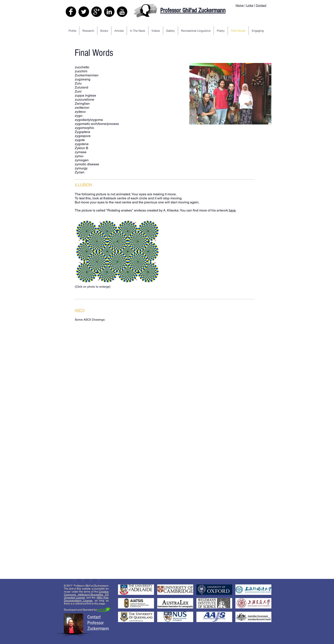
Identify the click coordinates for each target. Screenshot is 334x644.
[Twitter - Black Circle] (84, 12)
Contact (261, 5)
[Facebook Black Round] (71, 12)
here (232, 210)
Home (240, 5)
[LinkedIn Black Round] (109, 12)
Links (250, 5)
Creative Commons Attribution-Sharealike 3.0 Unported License (86, 595)
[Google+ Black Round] (96, 12)
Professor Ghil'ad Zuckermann (193, 10)
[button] (116, 351)
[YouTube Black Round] (122, 12)
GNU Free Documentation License (86, 599)
